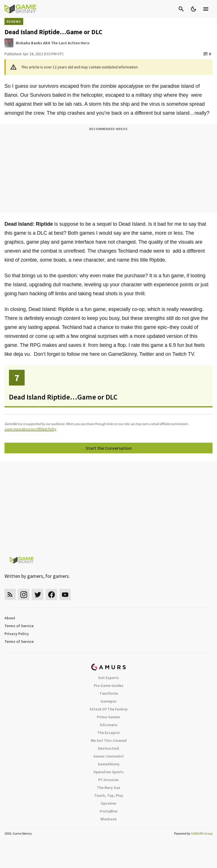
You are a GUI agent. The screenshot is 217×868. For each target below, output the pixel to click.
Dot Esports (109, 678)
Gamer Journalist (109, 756)
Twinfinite (109, 693)
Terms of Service (19, 626)
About (10, 618)
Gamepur (109, 701)
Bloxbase (109, 819)
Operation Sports (109, 772)
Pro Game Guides (109, 685)
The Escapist (109, 733)
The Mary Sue (109, 788)
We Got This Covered (109, 740)
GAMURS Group (202, 833)
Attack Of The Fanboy (109, 709)
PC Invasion (109, 780)
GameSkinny (109, 764)
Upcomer (109, 803)
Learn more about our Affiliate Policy (30, 429)
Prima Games (109, 717)
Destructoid (109, 748)
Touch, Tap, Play (109, 795)
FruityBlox (109, 811)
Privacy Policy (17, 634)
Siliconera (109, 725)
